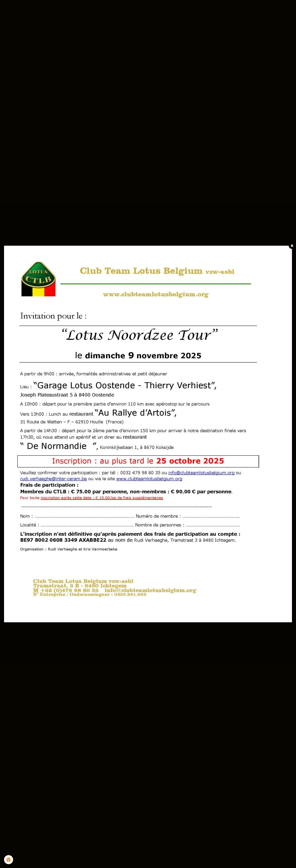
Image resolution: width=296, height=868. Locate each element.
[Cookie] (9, 860)
